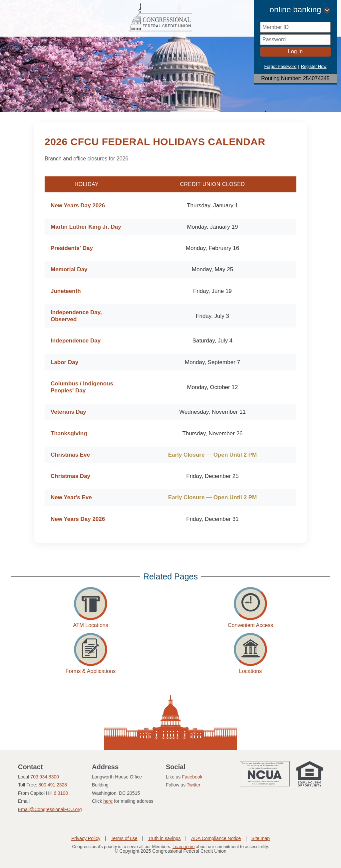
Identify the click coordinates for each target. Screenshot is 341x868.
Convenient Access (250, 625)
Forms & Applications (91, 671)
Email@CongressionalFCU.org (50, 809)
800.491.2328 (53, 785)
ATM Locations (91, 625)
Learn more (183, 847)
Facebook (192, 777)
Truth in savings (164, 838)
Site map (261, 838)
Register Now (314, 66)
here (108, 801)
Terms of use (124, 838)
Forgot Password (281, 66)
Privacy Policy (86, 838)
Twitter (194, 785)
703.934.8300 (45, 777)
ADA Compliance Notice (216, 838)
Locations (251, 671)
